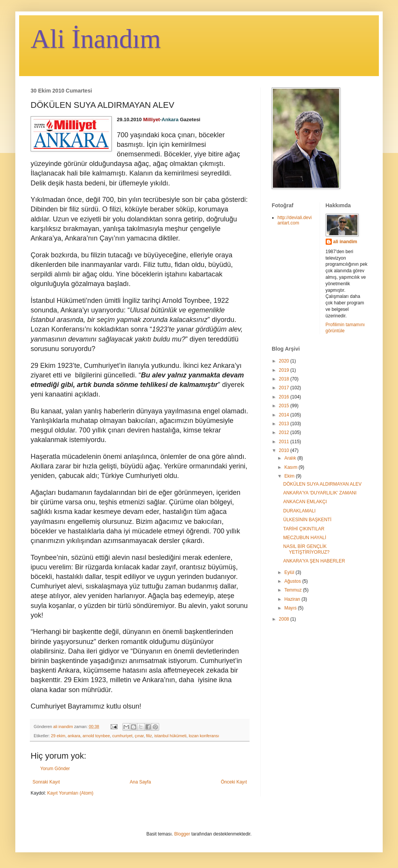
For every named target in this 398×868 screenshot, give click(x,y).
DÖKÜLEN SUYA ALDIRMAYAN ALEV (322, 484)
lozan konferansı (204, 736)
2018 (285, 379)
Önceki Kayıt (234, 782)
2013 (285, 424)
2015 (285, 406)
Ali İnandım (96, 39)
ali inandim (345, 242)
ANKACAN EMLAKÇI (305, 502)
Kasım (291, 467)
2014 (285, 415)
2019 (285, 370)
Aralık (291, 458)
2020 (285, 361)
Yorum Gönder (55, 769)
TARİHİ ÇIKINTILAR (304, 529)
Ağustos (293, 581)
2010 (285, 450)
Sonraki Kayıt (46, 782)
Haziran (293, 599)
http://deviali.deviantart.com (294, 220)
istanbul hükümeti (170, 736)
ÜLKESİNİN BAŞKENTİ (307, 520)
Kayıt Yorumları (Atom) (70, 793)
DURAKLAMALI (299, 511)
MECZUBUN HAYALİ (305, 538)
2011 (285, 442)
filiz (149, 736)
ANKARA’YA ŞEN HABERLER (314, 561)
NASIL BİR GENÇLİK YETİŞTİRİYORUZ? (306, 549)
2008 (285, 619)
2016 (285, 397)
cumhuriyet (122, 736)
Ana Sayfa (140, 782)
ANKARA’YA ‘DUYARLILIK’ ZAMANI (320, 493)
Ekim (290, 476)
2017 (285, 388)
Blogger (182, 834)
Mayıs (291, 608)
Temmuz (294, 590)
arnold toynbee (96, 736)
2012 (285, 432)
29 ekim (58, 736)
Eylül (290, 572)
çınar (139, 736)
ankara (74, 736)
